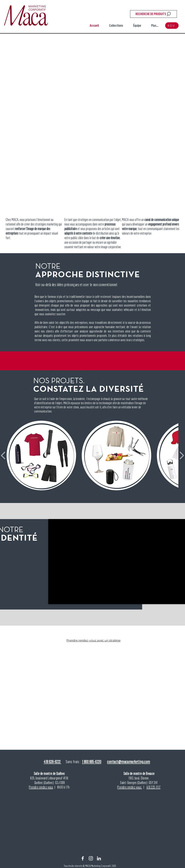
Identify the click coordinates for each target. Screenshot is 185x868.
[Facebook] (83, 858)
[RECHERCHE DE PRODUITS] (153, 14)
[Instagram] (91, 858)
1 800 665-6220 (92, 762)
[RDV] (172, 26)
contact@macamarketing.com (129, 762)
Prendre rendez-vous (41, 787)
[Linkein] (99, 858)
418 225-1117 (153, 787)
